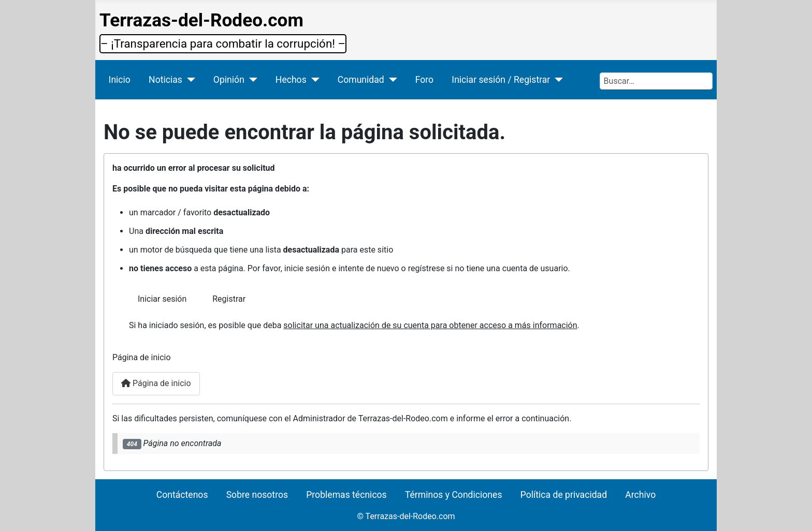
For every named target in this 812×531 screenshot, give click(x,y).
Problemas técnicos (346, 495)
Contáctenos (182, 495)
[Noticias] (189, 80)
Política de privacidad (564, 495)
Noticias (165, 80)
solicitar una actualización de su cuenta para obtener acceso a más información (430, 325)
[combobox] (656, 81)
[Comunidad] (391, 80)
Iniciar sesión (162, 299)
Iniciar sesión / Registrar (501, 80)
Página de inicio (156, 383)
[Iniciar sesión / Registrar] (556, 80)
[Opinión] (251, 80)
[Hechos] (313, 80)
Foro (424, 80)
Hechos (291, 80)
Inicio (120, 80)
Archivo (640, 495)
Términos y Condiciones (454, 495)
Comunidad (361, 80)
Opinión (229, 80)
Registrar (229, 299)
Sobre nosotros (257, 495)
